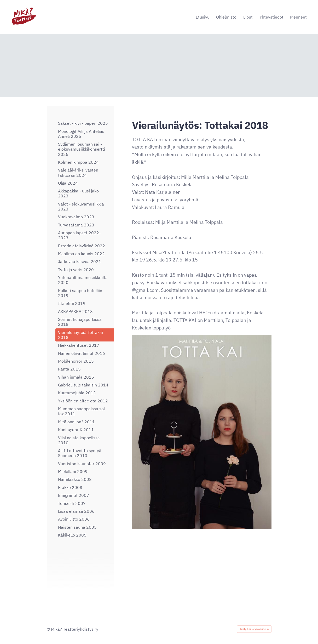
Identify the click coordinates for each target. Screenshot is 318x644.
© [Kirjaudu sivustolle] (49, 629)
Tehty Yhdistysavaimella (254, 629)
